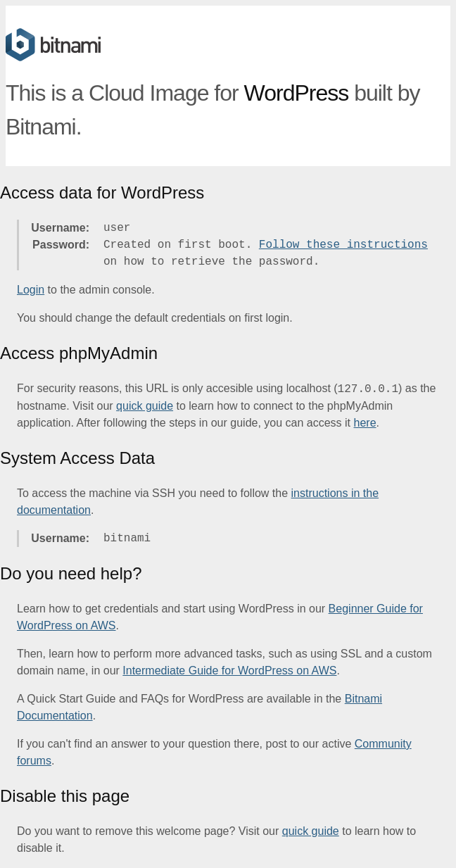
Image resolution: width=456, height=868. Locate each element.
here (365, 423)
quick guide (145, 406)
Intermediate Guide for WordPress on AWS (229, 671)
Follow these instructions (343, 245)
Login (31, 290)
